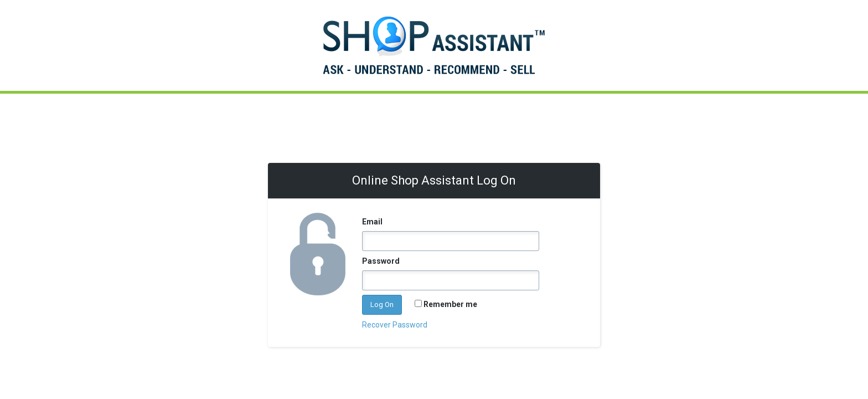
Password (381, 261)
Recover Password (395, 325)
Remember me (450, 304)
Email (372, 222)
